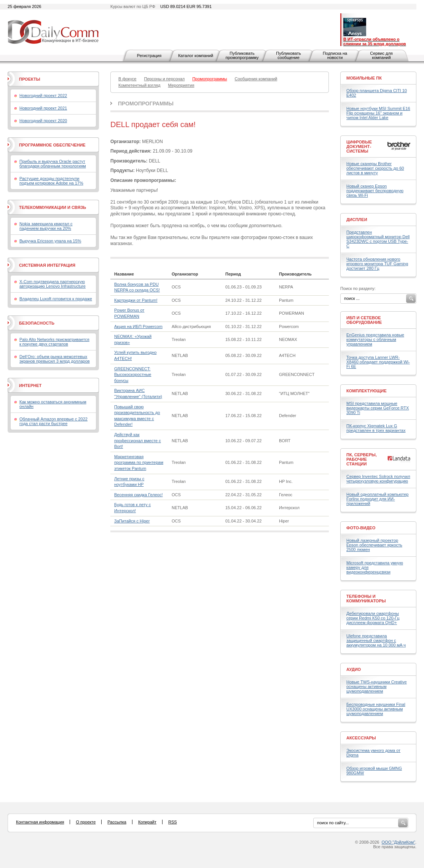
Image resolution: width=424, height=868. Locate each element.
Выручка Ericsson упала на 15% (50, 241)
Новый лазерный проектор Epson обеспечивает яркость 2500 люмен (374, 545)
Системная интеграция (47, 265)
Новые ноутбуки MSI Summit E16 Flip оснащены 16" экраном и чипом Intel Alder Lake (378, 113)
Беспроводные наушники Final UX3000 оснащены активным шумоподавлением (376, 709)
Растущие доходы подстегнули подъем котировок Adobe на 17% (51, 181)
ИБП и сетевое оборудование (364, 320)
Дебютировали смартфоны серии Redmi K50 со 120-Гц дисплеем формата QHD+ (373, 618)
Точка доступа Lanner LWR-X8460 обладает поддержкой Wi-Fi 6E (378, 362)
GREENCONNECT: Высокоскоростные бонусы (133, 375)
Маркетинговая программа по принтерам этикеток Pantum (139, 463)
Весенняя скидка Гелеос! (138, 495)
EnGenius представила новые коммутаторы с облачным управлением (375, 339)
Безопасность (37, 323)
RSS (173, 822)
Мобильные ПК (364, 78)
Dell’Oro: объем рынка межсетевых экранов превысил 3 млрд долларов (55, 359)
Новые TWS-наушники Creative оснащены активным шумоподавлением (377, 686)
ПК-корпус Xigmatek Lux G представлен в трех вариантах (376, 428)
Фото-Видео (361, 528)
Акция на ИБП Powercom (138, 326)
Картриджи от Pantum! (136, 300)
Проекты (29, 79)
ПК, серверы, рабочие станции (362, 459)
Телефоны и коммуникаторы (366, 599)
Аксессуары (361, 738)
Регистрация (149, 56)
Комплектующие (367, 391)
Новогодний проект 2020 (43, 121)
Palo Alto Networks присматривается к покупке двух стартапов (54, 342)
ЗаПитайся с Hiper (132, 521)
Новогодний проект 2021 (43, 108)
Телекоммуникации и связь (53, 207)
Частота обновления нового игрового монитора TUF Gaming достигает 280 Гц (377, 264)
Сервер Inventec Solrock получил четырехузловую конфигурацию (378, 479)
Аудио (354, 669)
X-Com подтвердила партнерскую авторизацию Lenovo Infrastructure (53, 284)
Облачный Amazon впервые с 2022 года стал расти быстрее (53, 421)
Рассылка (117, 822)
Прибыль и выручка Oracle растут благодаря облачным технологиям (53, 164)
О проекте (86, 822)
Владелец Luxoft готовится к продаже (56, 299)
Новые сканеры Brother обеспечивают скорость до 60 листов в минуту (375, 168)
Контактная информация (40, 822)
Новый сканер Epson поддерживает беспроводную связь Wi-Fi (375, 191)
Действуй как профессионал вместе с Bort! (138, 440)
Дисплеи (357, 220)
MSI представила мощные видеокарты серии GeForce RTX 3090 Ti (378, 408)
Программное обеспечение (52, 145)
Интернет (30, 385)
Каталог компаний (196, 56)
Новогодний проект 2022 (43, 96)
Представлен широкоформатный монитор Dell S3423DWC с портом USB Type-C (378, 239)
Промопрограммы (146, 104)
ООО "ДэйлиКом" (398, 842)
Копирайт (147, 822)
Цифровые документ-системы (359, 147)
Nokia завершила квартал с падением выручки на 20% (46, 226)
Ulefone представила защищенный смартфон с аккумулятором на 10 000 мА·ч (376, 640)
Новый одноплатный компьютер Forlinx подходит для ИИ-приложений (377, 499)
